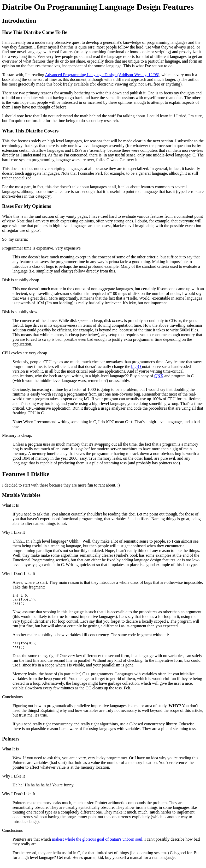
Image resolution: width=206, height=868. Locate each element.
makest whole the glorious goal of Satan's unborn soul (97, 843)
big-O (136, 366)
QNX (159, 376)
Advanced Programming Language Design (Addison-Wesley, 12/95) (102, 75)
